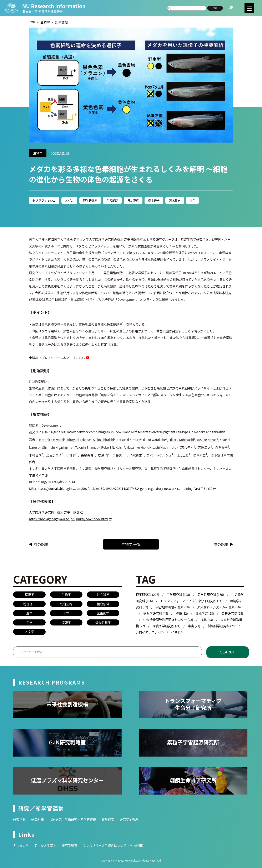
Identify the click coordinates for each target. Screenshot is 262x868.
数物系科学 (103, 622)
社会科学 (103, 594)
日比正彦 (133, 200)
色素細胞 (112, 200)
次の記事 (221, 544)
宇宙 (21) (194, 626)
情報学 (66, 622)
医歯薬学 (103, 613)
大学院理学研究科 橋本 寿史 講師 (54, 512)
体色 (193, 200)
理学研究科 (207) (147, 594)
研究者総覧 (69, 845)
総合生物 (66, 604)
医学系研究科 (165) (211, 594)
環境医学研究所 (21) (166, 626)
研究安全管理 (129, 819)
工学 (29, 622)
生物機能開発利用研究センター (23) (168, 620)
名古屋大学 (21, 845)
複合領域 (103, 604)
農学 (29, 613)
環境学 (29, 594)
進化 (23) (207, 620)
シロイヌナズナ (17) (150, 632)
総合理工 (29, 604)
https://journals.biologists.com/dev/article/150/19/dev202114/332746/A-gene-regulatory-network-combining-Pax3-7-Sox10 (124, 488)
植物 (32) (182, 613)
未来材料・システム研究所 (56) (219, 607)
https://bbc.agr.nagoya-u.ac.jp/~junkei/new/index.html (69, 519)
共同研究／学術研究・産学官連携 (73, 819)
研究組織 (37, 819)
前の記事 (41, 544)
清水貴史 (175, 200)
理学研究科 (90, 200)
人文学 (29, 632)
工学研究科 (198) (178, 594)
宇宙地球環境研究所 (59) (173, 607)
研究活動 (19, 819)
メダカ (69, 200)
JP (231, 7)
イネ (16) (177, 632)
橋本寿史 (154, 200)
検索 (215, 8)
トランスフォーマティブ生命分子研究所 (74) (191, 601)
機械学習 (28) (205, 613)
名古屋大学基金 (45, 845)
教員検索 (108, 819)
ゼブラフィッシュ (44, 200)
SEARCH (228, 652)
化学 (66, 613)
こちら (80, 358)
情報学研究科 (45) (156, 613)
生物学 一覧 (138, 544)
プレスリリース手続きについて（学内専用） (114, 845)
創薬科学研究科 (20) (222, 626)
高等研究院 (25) (232, 613)
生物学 (45, 22)
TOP (32, 22)
